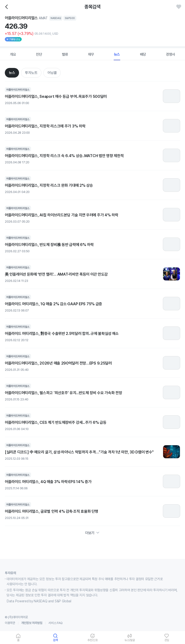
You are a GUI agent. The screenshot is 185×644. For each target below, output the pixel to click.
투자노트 (31, 73)
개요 (13, 54)
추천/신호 (93, 640)
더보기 (92, 533)
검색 (55, 640)
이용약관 (10, 623)
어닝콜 (52, 73)
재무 (91, 54)
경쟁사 (171, 54)
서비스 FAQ (56, 623)
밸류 (65, 54)
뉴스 (117, 54)
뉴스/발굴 (130, 640)
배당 (143, 54)
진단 (39, 54)
